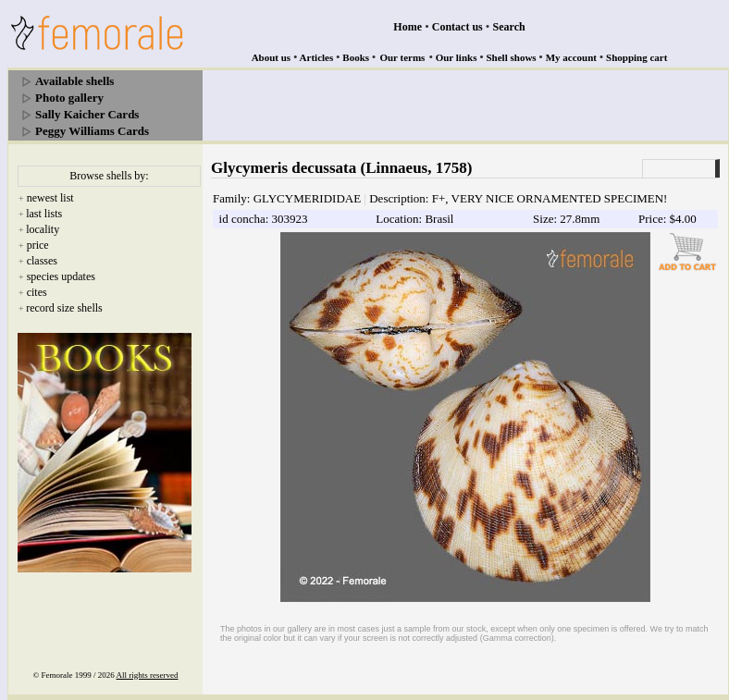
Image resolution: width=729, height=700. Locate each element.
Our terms (402, 57)
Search (509, 27)
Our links (457, 57)
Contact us (457, 27)
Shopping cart (636, 57)
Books (356, 57)
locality (43, 229)
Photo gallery (69, 98)
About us (272, 57)
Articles (317, 57)
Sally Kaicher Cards (87, 114)
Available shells (74, 81)
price (38, 245)
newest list (50, 198)
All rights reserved (148, 675)
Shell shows (512, 57)
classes (42, 261)
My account (571, 57)
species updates (61, 276)
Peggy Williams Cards (92, 131)
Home (408, 27)
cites (37, 292)
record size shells (64, 308)
